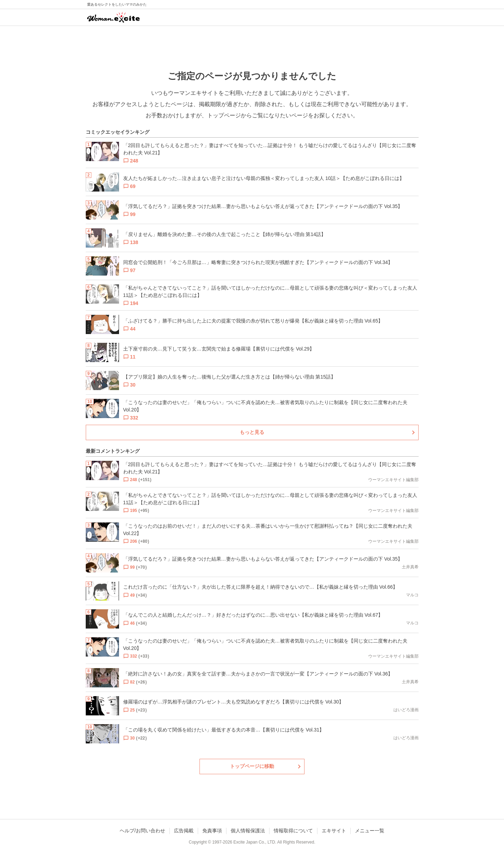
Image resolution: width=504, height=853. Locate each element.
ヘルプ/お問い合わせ (142, 831)
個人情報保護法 (248, 831)
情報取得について (293, 831)
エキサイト (334, 831)
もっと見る (252, 432)
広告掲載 (184, 831)
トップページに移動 (252, 766)
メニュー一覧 (370, 831)
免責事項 (212, 831)
